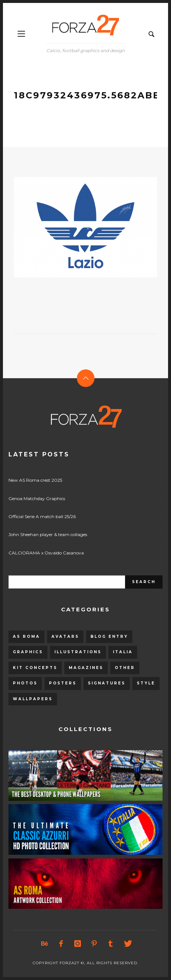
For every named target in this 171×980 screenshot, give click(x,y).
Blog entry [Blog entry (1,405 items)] (109, 637)
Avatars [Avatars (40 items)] (65, 637)
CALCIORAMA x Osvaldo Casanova (46, 553)
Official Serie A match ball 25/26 (42, 516)
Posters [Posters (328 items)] (63, 683)
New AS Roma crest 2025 (35, 480)
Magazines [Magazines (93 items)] (86, 668)
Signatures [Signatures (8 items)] (107, 683)
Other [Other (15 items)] (125, 668)
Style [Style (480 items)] (146, 683)
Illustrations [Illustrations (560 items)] (78, 652)
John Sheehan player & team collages (48, 534)
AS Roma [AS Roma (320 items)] (26, 637)
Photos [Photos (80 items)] (25, 683)
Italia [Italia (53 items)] (123, 652)
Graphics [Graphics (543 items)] (28, 652)
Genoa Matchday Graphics (37, 498)
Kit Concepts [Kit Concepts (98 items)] (35, 668)
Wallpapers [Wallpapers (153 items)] (33, 699)
